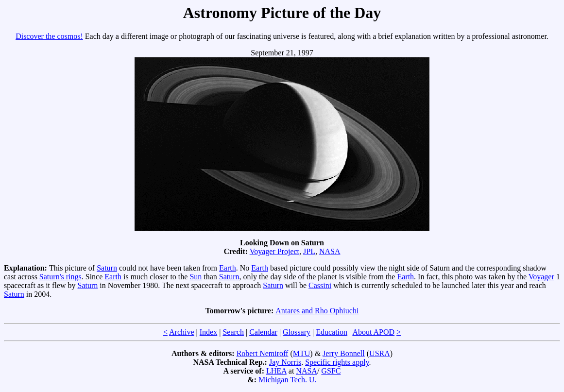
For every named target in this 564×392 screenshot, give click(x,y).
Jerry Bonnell (344, 353)
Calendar (263, 332)
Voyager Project (274, 251)
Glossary (297, 332)
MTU (302, 353)
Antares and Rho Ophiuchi (317, 311)
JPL (309, 251)
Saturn (107, 268)
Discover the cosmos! (49, 36)
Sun (196, 277)
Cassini (320, 285)
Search (233, 332)
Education (332, 332)
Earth (228, 268)
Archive (182, 332)
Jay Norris (285, 362)
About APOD (373, 332)
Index (208, 332)
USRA (380, 353)
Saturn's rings (60, 277)
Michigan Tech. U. (287, 380)
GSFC (331, 371)
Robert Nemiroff (263, 353)
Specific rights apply (337, 362)
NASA (330, 251)
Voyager (541, 277)
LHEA (276, 371)
